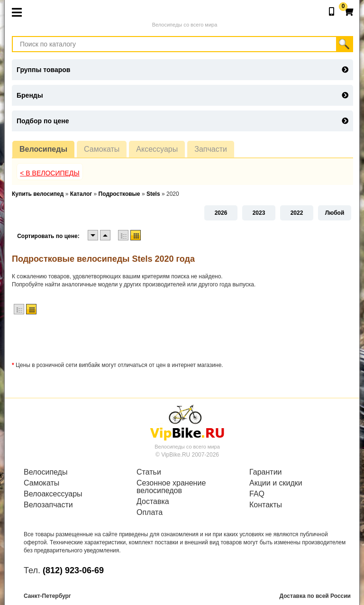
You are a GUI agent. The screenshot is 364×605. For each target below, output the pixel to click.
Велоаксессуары (53, 494)
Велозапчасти (48, 505)
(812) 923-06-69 (73, 570)
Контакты (266, 505)
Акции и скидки (276, 483)
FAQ (257, 494)
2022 (297, 213)
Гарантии (266, 472)
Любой (335, 213)
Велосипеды (43, 149)
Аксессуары (157, 149)
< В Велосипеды (50, 173)
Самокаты (102, 149)
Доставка (153, 502)
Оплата (150, 513)
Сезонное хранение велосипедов (171, 487)
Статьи (149, 472)
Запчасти (211, 149)
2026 (221, 213)
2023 (259, 213)
